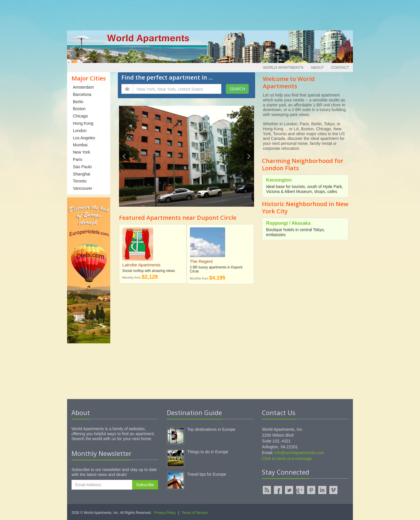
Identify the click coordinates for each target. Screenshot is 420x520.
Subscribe (145, 485)
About (317, 67)
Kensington (279, 180)
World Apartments (283, 67)
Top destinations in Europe (211, 429)
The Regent (201, 261)
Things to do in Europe (208, 452)
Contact (340, 67)
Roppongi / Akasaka (288, 223)
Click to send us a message (287, 458)
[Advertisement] (210, 13)
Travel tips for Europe (207, 474)
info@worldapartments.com (299, 453)
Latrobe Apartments (141, 265)
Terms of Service (195, 513)
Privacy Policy (165, 513)
